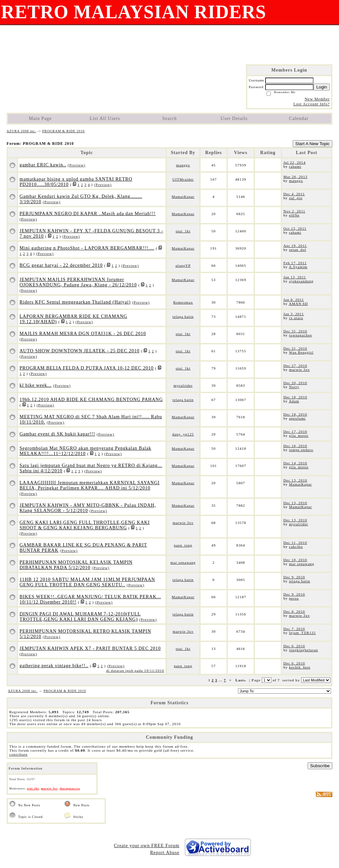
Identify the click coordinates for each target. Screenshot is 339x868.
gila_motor (299, 435)
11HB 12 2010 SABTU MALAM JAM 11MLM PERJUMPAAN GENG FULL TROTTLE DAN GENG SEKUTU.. (87, 582)
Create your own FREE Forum (147, 846)
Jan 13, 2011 (295, 277)
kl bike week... (36, 385)
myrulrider (183, 385)
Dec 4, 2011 (294, 194)
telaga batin (183, 317)
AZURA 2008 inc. (21, 131)
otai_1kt (183, 231)
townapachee (300, 335)
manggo (183, 165)
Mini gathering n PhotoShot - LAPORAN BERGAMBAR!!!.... (87, 248)
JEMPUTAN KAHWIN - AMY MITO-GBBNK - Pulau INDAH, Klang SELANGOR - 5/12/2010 (88, 508)
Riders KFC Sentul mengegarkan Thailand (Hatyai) (75, 302)
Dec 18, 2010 (295, 397)
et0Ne (294, 215)
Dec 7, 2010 (294, 629)
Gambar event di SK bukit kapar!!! (57, 434)
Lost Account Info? (312, 104)
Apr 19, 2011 (295, 246)
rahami (295, 166)
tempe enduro (301, 450)
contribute (18, 754)
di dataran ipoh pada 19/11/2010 (135, 670)
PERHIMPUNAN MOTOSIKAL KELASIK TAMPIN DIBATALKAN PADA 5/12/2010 (76, 565)
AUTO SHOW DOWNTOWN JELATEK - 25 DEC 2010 (79, 351)
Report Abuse (165, 853)
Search (169, 118)
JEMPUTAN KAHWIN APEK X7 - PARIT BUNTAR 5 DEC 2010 (90, 648)
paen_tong (183, 545)
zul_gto (296, 198)
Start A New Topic (313, 144)
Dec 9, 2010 (294, 577)
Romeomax (183, 302)
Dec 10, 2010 (295, 560)
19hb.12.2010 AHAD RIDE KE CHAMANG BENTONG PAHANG (91, 400)
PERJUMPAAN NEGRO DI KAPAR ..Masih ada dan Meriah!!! (88, 214)
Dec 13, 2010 (295, 480)
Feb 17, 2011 (295, 263)
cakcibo (296, 547)
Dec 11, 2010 (295, 543)
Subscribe (320, 766)
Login (322, 87)
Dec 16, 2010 (295, 446)
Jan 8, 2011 (294, 300)
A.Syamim (298, 267)
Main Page (40, 118)
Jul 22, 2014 (294, 162)
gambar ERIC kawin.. (43, 165)
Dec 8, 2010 (294, 611)
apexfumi (297, 418)
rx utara (296, 318)
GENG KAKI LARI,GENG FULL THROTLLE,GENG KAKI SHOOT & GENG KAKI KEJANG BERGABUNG (85, 525)
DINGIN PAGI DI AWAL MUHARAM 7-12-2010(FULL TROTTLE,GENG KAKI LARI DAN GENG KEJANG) (80, 617)
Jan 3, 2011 (294, 314)
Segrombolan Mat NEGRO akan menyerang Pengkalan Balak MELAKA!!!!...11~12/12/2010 (85, 451)
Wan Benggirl (301, 352)
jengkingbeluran (304, 650)
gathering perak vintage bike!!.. (54, 666)
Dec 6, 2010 (294, 646)
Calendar (299, 118)
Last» (241, 680)
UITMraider (183, 179)
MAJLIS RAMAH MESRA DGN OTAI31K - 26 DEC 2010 (83, 334)
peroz (294, 598)
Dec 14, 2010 (295, 463)
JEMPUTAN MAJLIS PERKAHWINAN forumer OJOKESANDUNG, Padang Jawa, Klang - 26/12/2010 (78, 282)
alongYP (183, 265)
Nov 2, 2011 (294, 211)
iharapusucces (70, 789)
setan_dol (298, 250)
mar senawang (183, 562)
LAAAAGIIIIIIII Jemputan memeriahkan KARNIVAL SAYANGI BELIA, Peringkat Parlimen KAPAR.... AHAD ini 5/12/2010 (90, 485)
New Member (317, 99)
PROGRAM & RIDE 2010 (64, 131)
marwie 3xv (299, 370)
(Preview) (77, 165)
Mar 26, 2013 (295, 177)
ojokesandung (301, 281)
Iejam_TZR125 (302, 633)
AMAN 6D (298, 304)
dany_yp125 (183, 434)
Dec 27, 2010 (295, 366)
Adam (294, 401)
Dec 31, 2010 (295, 331)
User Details (234, 118)
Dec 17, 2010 (295, 432)
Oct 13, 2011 (295, 228)
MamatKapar (183, 197)
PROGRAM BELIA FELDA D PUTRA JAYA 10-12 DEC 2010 (87, 368)
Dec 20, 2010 (295, 383)
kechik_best (300, 667)
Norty (294, 387)
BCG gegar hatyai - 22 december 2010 (61, 265)
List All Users (105, 118)
